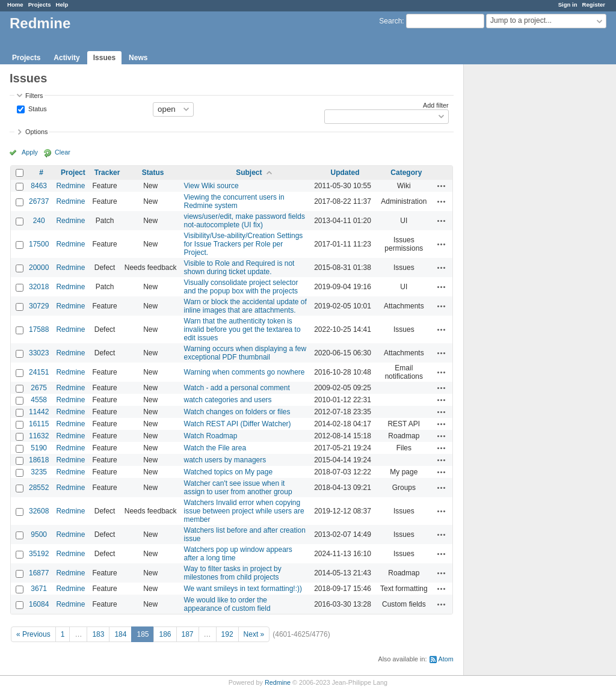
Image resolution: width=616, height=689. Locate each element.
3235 (39, 472)
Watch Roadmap (211, 436)
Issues (104, 58)
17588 (39, 329)
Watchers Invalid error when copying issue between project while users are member (244, 511)
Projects (40, 5)
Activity (66, 58)
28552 (39, 488)
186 (165, 634)
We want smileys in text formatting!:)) (243, 589)
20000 (39, 268)
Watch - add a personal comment (237, 388)
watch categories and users (228, 400)
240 (39, 221)
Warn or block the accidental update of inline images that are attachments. (245, 306)
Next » (254, 634)
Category (406, 173)
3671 (39, 589)
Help (62, 5)
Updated (345, 173)
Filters (34, 96)
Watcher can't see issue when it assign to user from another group (238, 488)
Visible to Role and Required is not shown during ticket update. (239, 268)
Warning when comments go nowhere (245, 372)
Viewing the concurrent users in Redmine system (234, 201)
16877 (39, 573)
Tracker (107, 173)
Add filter (436, 105)
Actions (442, 186)
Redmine (70, 186)
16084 (39, 604)
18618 (39, 460)
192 (227, 634)
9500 (39, 534)
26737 (39, 201)
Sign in (568, 5)
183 (98, 634)
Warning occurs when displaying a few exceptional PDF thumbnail (245, 353)
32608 (39, 511)
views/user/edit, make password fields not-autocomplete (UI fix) (245, 221)
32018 (39, 287)
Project (73, 173)
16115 (39, 424)
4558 (39, 400)
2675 (39, 388)
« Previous (33, 634)
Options (36, 132)
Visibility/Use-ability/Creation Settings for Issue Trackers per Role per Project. (244, 244)
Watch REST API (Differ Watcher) (238, 424)
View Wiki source (211, 186)
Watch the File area (215, 448)
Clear (63, 152)
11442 (39, 412)
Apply (30, 152)
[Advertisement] (524, 253)
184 (120, 634)
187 (188, 634)
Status (37, 108)
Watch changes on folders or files (237, 412)
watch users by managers (225, 460)
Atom (446, 659)
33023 (39, 353)
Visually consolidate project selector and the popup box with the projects (241, 287)
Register (594, 5)
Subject (249, 173)
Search (390, 21)
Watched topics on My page (229, 472)
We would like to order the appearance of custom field (227, 604)
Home (15, 5)
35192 (39, 554)
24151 (39, 372)
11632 (39, 436)
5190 (39, 448)
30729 (39, 306)
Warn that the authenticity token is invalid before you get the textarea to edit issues (242, 329)
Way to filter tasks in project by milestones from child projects (233, 573)
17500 (39, 244)
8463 (39, 186)
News (138, 58)
